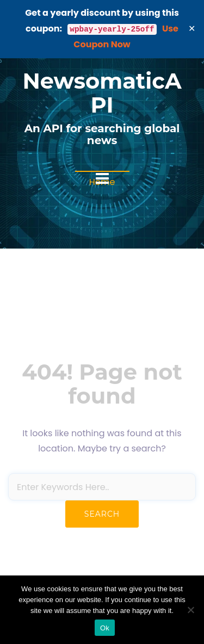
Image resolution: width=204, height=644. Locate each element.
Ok (105, 628)
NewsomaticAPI (102, 93)
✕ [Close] (192, 29)
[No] (190, 610)
